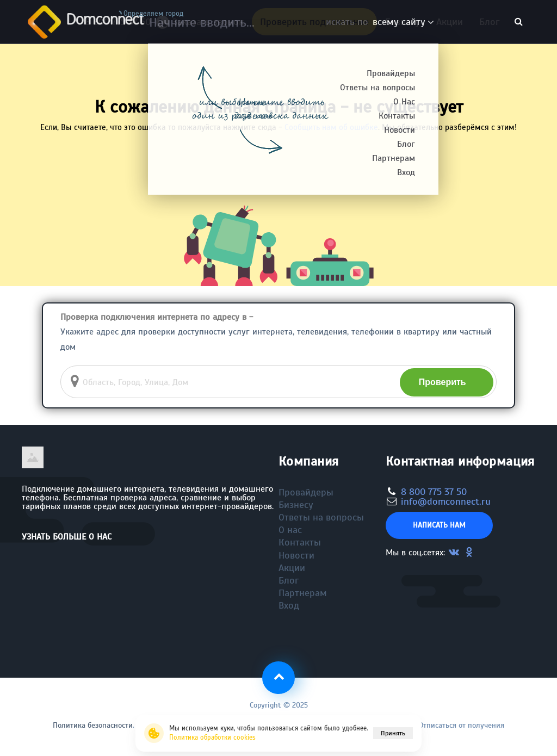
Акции (450, 22)
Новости (296, 555)
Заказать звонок (204, 25)
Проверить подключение (314, 22)
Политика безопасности (93, 725)
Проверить (442, 382)
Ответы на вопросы (321, 517)
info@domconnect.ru (446, 501)
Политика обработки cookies (212, 738)
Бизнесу (403, 22)
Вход (289, 605)
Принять (393, 733)
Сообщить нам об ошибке (331, 127)
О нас (290, 530)
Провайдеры (306, 492)
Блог (489, 22)
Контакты (300, 542)
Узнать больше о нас (67, 537)
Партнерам (303, 593)
